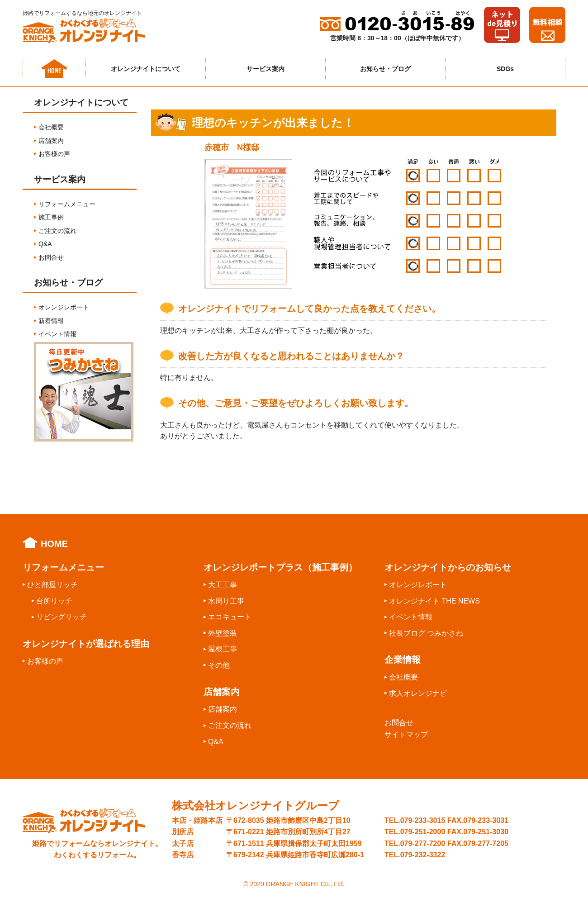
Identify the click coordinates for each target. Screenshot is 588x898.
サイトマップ (406, 734)
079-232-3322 (423, 855)
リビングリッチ (62, 617)
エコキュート (230, 617)
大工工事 (223, 585)
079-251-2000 (423, 832)
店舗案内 (51, 141)
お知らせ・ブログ (385, 69)
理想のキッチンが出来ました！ (273, 123)
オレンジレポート (64, 307)
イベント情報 (57, 334)
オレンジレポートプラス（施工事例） (280, 567)
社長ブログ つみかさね (426, 633)
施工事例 (51, 217)
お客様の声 (54, 154)
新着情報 (51, 321)
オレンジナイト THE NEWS (434, 601)
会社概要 (51, 127)
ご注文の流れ (57, 231)
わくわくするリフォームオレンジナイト (90, 31)
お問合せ (51, 257)
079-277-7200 (423, 843)
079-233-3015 (423, 820)
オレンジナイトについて (146, 69)
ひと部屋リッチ (52, 585)
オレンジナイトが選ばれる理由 (86, 644)
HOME (54, 544)
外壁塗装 (223, 633)
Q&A (45, 244)
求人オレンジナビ (418, 693)
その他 (219, 665)
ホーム (54, 68)
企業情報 (403, 660)
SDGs (505, 69)
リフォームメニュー (67, 204)
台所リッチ (54, 601)
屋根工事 (223, 649)
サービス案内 (266, 69)
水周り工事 (226, 601)
